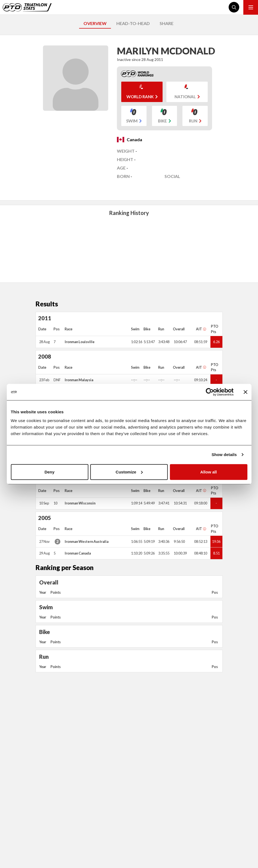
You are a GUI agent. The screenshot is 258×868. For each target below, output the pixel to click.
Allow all (209, 472)
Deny (50, 472)
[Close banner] (245, 392)
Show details (224, 455)
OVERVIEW (95, 23)
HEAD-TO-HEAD (133, 23)
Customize (129, 472)
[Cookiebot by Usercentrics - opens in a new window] (210, 392)
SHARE (167, 23)
